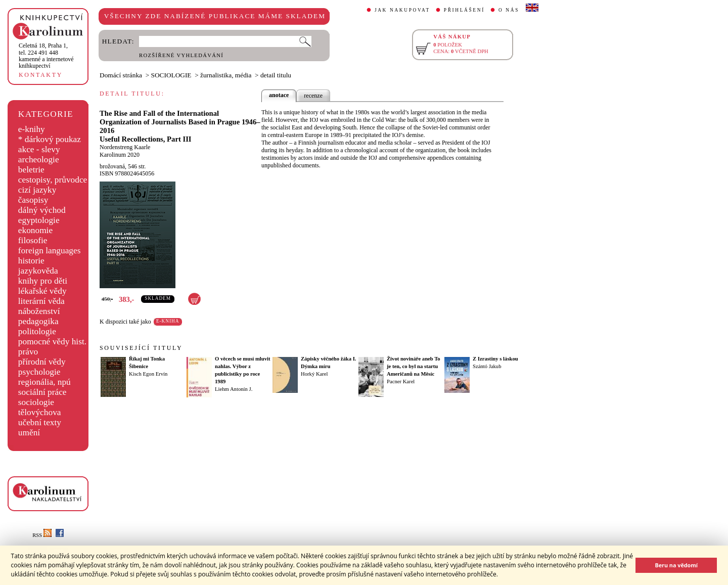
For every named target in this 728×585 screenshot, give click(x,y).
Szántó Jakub (487, 366)
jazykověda (38, 271)
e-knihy (32, 129)
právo (28, 352)
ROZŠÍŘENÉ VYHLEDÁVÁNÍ (181, 55)
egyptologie (39, 220)
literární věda (41, 301)
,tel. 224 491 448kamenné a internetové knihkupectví (46, 56)
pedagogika (38, 321)
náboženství (39, 311)
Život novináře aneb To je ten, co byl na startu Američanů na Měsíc (414, 366)
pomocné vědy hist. (52, 342)
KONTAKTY (41, 75)
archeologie (39, 160)
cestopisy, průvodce (53, 180)
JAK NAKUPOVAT (402, 10)
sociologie (36, 402)
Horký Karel (314, 374)
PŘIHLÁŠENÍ (464, 10)
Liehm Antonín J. (234, 389)
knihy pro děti (43, 281)
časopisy (33, 200)
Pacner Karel (401, 381)
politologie (37, 331)
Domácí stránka (121, 75)
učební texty (40, 422)
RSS (42, 535)
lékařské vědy (42, 291)
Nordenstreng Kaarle (125, 147)
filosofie (33, 240)
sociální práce (42, 392)
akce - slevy (39, 149)
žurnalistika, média (226, 75)
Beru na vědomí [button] (676, 565)
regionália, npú (44, 382)
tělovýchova (40, 412)
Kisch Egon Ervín (148, 374)
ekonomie (35, 230)
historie (31, 261)
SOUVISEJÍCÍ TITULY (141, 348)
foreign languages (50, 251)
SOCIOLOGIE (171, 75)
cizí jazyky (37, 190)
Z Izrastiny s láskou (495, 359)
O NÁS (509, 10)
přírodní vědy (42, 362)
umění (29, 433)
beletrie (31, 170)
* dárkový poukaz (50, 139)
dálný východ (42, 210)
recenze (313, 96)
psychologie (39, 372)
